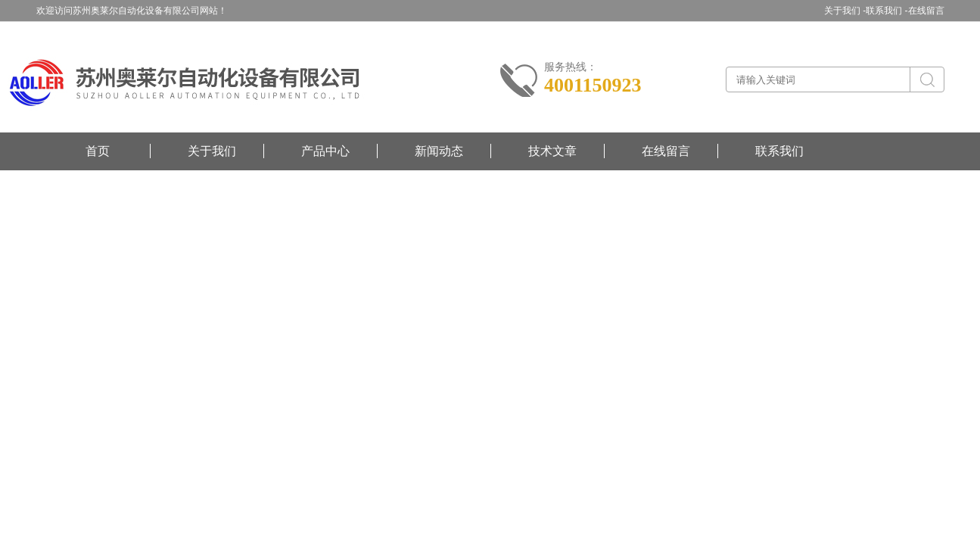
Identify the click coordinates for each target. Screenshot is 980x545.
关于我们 (212, 151)
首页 (98, 151)
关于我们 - (845, 11)
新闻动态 (439, 151)
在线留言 (926, 11)
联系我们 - (887, 11)
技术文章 (552, 151)
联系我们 (779, 151)
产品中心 (325, 151)
